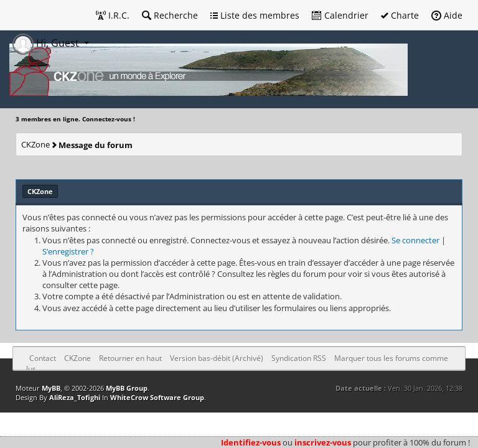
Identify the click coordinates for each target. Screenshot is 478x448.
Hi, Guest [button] (47, 43)
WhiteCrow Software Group (157, 397)
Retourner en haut (130, 358)
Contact (43, 358)
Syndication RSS (299, 358)
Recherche (170, 15)
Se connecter (415, 240)
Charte (400, 15)
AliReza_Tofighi (75, 397)
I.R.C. (113, 15)
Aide (447, 15)
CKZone (35, 144)
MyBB (51, 388)
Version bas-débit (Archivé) (217, 358)
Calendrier (340, 15)
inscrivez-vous (323, 442)
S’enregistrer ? (68, 251)
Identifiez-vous (251, 442)
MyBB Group (127, 388)
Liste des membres (255, 15)
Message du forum (96, 145)
